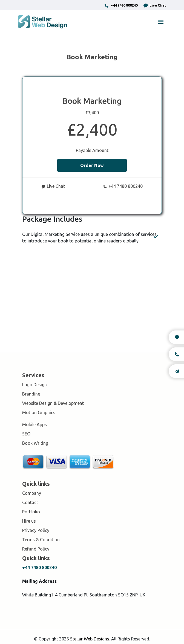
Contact (30, 502)
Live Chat (155, 6)
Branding (31, 394)
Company (32, 493)
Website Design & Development (53, 403)
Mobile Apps (34, 425)
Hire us (29, 521)
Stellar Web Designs (90, 639)
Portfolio (31, 512)
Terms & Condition (41, 540)
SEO (26, 434)
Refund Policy (36, 549)
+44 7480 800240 (121, 6)
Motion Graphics (39, 412)
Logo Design (34, 385)
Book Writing (35, 443)
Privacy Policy (36, 530)
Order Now (92, 165)
